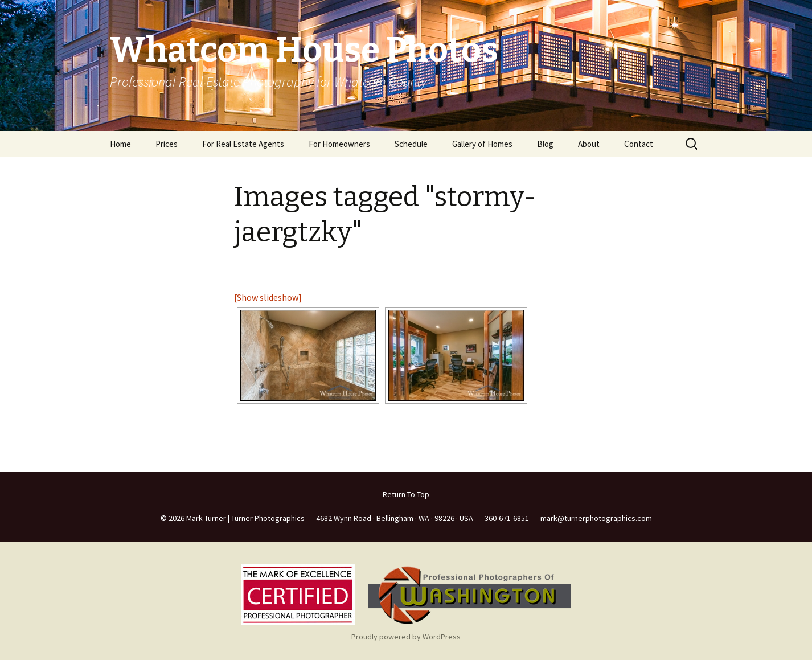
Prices (167, 144)
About (589, 144)
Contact (639, 144)
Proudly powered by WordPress (406, 637)
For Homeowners (339, 144)
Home (120, 144)
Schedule (411, 144)
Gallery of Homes (482, 144)
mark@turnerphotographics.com (596, 518)
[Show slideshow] (268, 297)
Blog (545, 144)
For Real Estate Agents (243, 144)
